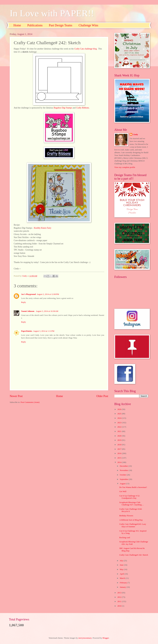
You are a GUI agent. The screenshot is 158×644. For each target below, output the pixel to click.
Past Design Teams (61, 25)
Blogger (106, 638)
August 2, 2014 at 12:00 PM (48, 294)
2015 (120, 458)
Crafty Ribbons (83, 108)
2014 (120, 462)
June (122, 565)
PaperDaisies (27, 331)
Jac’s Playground (28, 294)
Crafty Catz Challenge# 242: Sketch (134, 555)
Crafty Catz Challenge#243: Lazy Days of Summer (133, 525)
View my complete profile (125, 167)
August (123, 484)
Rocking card (125, 538)
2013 (120, 593)
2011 (120, 601)
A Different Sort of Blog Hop (131, 520)
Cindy (135, 135)
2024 (120, 418)
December (124, 466)
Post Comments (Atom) (30, 402)
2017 (120, 449)
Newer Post (16, 396)
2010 (120, 606)
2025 (120, 414)
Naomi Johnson (28, 311)
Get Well (123, 491)
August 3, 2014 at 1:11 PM (44, 331)
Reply (24, 302)
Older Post (102, 396)
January (123, 587)
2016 (120, 453)
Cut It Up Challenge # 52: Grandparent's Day (130, 497)
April (122, 574)
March (123, 578)
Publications (35, 25)
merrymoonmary (85, 638)
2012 (120, 597)
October (123, 475)
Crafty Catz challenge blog (85, 49)
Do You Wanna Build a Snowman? (133, 487)
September (124, 479)
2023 (120, 423)
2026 (120, 409)
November (124, 470)
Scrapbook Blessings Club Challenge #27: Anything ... (131, 504)
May (122, 569)
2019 (120, 440)
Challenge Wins (88, 25)
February (124, 583)
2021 (120, 431)
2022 (120, 427)
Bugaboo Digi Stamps (63, 108)
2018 (120, 445)
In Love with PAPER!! (52, 13)
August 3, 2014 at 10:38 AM (47, 311)
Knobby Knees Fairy (43, 228)
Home (17, 25)
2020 (120, 436)
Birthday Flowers (126, 516)
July (122, 561)
